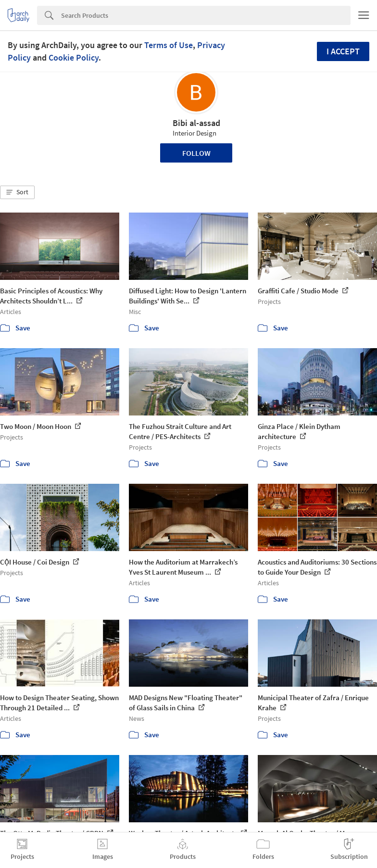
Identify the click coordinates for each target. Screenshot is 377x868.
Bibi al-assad (196, 123)
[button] (17, 192)
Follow (196, 153)
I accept (343, 51)
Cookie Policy (74, 57)
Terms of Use (169, 45)
